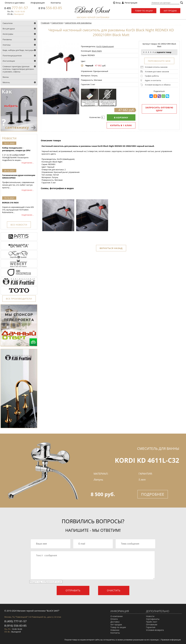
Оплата (114, 619)
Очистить (114, 590)
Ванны (6, 77)
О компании (117, 616)
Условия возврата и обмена (158, 85)
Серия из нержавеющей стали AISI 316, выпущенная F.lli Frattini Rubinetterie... (19, 207)
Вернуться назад (111, 248)
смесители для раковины (78, 23)
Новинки (115, 630)
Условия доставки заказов (157, 71)
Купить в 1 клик (121, 125)
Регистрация (131, 3)
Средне (149, 52)
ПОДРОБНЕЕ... (28, 163)
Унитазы (7, 45)
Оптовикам (152, 624)
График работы (152, 76)
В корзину (121, 117)
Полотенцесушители (12, 56)
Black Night (97, 51)
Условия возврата (155, 630)
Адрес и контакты (153, 80)
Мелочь (6, 82)
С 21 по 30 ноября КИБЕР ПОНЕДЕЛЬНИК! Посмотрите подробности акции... (19, 154)
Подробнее (153, 494)
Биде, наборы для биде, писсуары (18, 50)
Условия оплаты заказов (156, 67)
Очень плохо (144, 52)
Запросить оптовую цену (159, 109)
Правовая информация (171, 640)
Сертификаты (153, 619)
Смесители (8, 23)
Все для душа (9, 29)
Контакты (56, 3)
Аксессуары (8, 34)
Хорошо (151, 52)
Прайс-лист (152, 622)
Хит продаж (170, 11)
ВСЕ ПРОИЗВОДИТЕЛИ (19, 299)
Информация (38, 3)
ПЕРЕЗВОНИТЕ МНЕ (159, 61)
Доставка (115, 622)
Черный (89, 66)
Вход (118, 3)
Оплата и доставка (15, 3)
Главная (45, 23)
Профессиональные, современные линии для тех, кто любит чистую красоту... (19, 181)
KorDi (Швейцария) (105, 46)
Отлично (153, 52)
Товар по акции (144, 11)
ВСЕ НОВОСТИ (19, 225)
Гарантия (151, 627)
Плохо (146, 52)
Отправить (73, 590)
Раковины (7, 39)
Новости (150, 616)
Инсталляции (9, 61)
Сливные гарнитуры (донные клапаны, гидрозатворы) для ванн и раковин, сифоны (18, 69)
